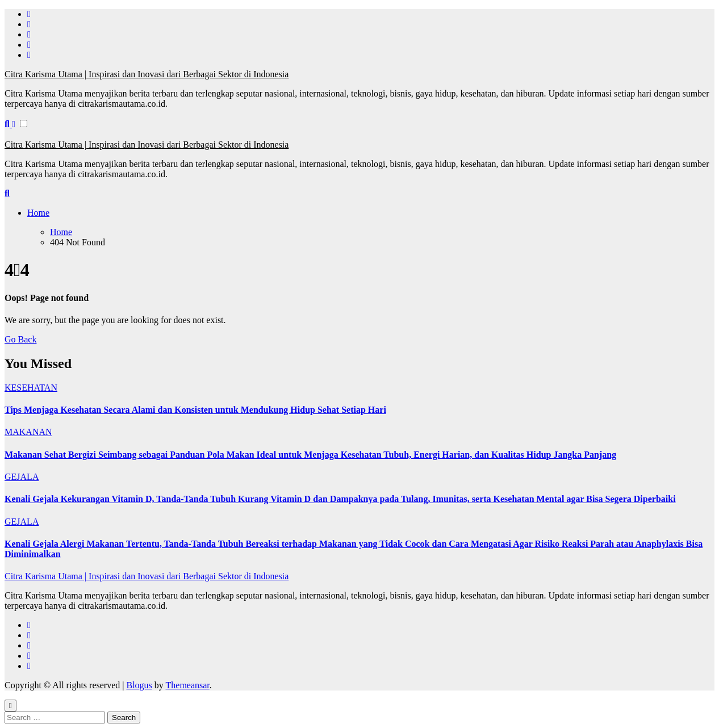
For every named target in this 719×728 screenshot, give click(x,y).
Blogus (139, 685)
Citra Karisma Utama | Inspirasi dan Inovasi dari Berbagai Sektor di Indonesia (147, 74)
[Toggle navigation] (11, 133)
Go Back (20, 339)
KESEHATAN (31, 388)
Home (38, 213)
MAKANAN (28, 432)
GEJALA (22, 477)
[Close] (11, 706)
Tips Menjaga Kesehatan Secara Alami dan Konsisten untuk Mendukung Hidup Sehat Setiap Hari (195, 410)
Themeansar (188, 685)
